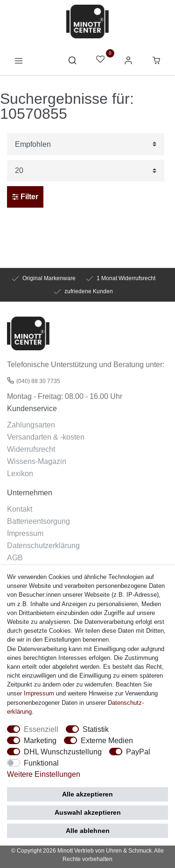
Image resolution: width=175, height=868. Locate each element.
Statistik (96, 729)
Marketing (40, 740)
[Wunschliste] (100, 60)
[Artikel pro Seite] (86, 171)
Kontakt (20, 509)
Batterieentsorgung (38, 521)
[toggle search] (72, 63)
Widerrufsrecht (31, 449)
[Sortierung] (86, 144)
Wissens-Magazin (37, 461)
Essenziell (41, 729)
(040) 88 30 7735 (38, 381)
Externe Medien (107, 740)
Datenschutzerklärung (43, 545)
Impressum (25, 533)
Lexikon (20, 473)
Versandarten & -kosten (46, 437)
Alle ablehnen (88, 831)
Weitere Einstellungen (44, 774)
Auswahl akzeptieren (88, 812)
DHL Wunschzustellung (63, 752)
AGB (15, 557)
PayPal (138, 752)
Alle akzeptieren (87, 794)
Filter (25, 197)
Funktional (41, 763)
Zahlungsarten (31, 425)
